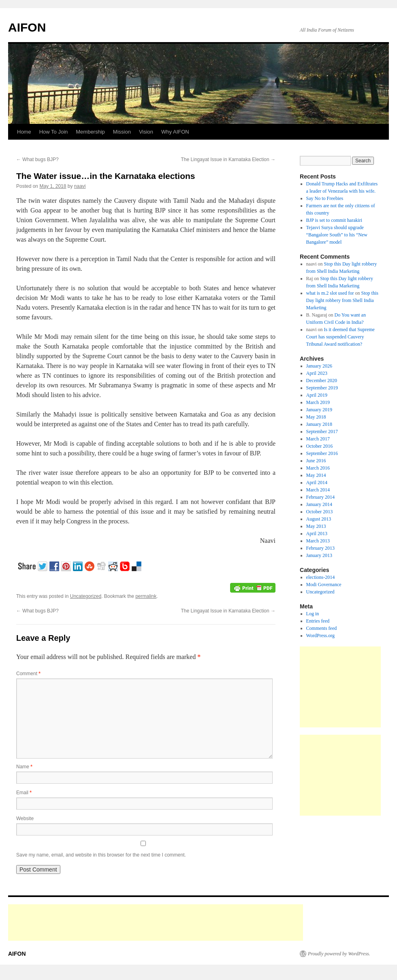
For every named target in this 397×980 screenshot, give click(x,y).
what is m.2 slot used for (330, 293)
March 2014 (318, 490)
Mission (122, 132)
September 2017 (322, 432)
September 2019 (322, 388)
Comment (28, 674)
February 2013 (320, 548)
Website (25, 818)
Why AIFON (175, 132)
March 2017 (318, 439)
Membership (90, 132)
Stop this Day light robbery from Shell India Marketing (342, 300)
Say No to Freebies (325, 198)
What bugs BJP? (37, 159)
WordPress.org (320, 636)
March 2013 (318, 541)
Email (24, 793)
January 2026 (319, 366)
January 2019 (319, 410)
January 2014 (319, 504)
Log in (313, 614)
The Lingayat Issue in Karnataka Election (228, 159)
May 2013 (316, 526)
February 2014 (320, 497)
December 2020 (322, 381)
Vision (146, 132)
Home (24, 132)
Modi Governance (324, 585)
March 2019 (318, 402)
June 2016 (316, 461)
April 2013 (317, 534)
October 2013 (320, 512)
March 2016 (318, 468)
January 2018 (319, 424)
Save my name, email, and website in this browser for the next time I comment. (101, 855)
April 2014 (317, 483)
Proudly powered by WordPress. (339, 954)
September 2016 (322, 453)
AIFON (27, 27)
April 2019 (317, 395)
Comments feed (322, 628)
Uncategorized (86, 596)
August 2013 (319, 519)
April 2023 (317, 373)
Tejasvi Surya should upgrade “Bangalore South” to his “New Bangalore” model (337, 235)
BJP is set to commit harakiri (334, 220)
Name (24, 767)
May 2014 (316, 475)
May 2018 (316, 417)
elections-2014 (321, 577)
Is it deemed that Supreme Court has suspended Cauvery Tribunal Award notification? (340, 337)
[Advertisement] (340, 687)
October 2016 (320, 446)
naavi (80, 186)
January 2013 (319, 555)
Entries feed (318, 621)
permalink (146, 596)
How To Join (54, 132)
